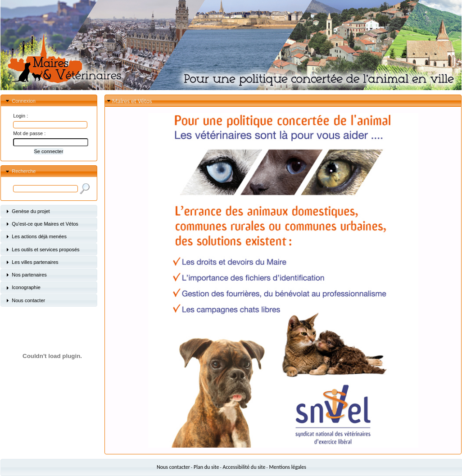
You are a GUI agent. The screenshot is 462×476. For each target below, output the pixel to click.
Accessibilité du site (244, 467)
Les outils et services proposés (45, 249)
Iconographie (26, 287)
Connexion (24, 101)
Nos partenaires (29, 275)
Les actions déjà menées (39, 236)
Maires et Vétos (132, 101)
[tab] (49, 101)
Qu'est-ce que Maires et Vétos (45, 224)
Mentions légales (288, 467)
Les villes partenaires (35, 262)
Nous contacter (28, 300)
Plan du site (206, 467)
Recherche (24, 171)
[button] (49, 151)
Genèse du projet (31, 211)
